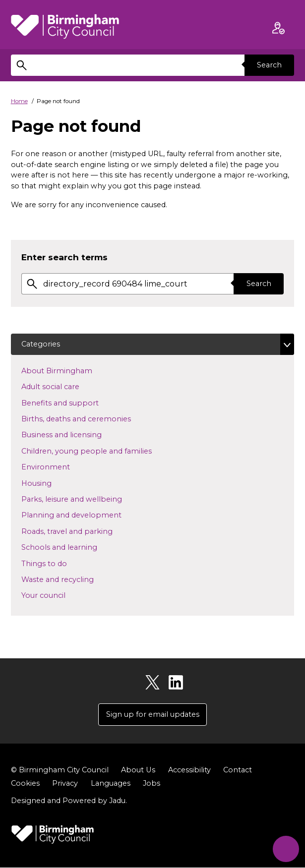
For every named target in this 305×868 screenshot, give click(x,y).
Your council (59, 595)
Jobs (152, 784)
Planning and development (87, 515)
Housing (52, 483)
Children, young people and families (102, 451)
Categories (41, 344)
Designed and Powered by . (69, 801)
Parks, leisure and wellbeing (88, 499)
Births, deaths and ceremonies (92, 418)
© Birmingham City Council (60, 770)
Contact (237, 770)
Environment (61, 466)
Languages (111, 784)
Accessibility (189, 770)
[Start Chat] (285, 848)
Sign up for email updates (153, 714)
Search (269, 65)
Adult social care (66, 386)
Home (19, 101)
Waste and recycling (73, 579)
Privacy (65, 784)
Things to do (60, 563)
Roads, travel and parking (83, 531)
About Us (138, 770)
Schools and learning (75, 547)
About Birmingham (73, 370)
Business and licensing (77, 435)
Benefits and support (76, 403)
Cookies (25, 784)
